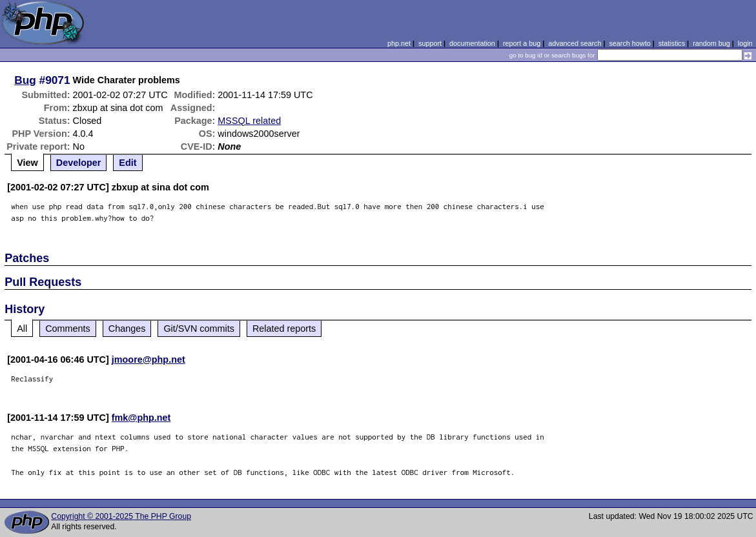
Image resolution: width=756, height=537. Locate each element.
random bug (711, 43)
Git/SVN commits (199, 329)
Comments (68, 329)
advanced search (575, 43)
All (22, 329)
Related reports (284, 329)
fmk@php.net (141, 418)
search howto (629, 43)
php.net (399, 43)
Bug (25, 80)
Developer (79, 163)
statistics (672, 43)
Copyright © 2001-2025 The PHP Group (121, 516)
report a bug (522, 43)
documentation (472, 43)
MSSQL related (249, 121)
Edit (128, 163)
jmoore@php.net (148, 360)
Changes (127, 329)
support (430, 43)
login (745, 43)
